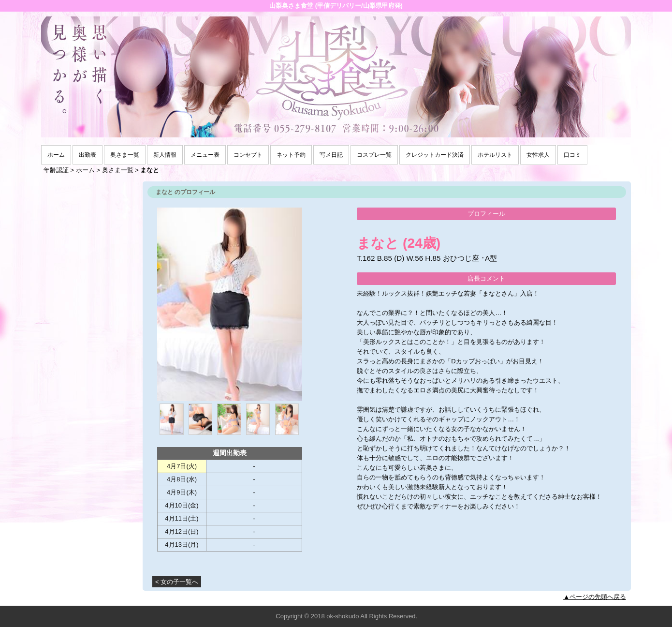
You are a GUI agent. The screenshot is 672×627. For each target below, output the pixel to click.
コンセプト (248, 155)
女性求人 (538, 155)
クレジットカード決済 (435, 155)
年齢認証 (56, 170)
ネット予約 (291, 155)
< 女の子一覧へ (177, 582)
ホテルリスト (495, 155)
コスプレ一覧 (374, 155)
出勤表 (88, 155)
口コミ (572, 155)
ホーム (56, 155)
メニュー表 (205, 155)
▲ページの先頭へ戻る (595, 597)
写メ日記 (331, 155)
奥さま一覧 (125, 155)
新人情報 (165, 155)
